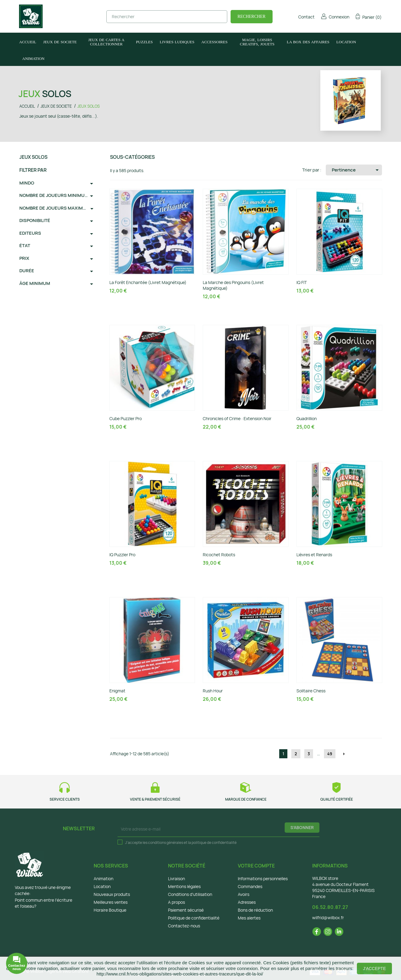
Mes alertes (249, 918)
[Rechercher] (167, 17)
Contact (302, 17)
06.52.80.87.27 (330, 907)
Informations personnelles (263, 879)
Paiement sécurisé (186, 910)
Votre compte (256, 866)
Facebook (317, 932)
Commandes (250, 886)
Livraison (176, 879)
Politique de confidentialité (194, 918)
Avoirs (244, 894)
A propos (176, 902)
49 (330, 754)
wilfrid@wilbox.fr (328, 918)
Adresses (247, 902)
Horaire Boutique (110, 910)
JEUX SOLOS (33, 157)
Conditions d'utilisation (190, 894)
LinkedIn (339, 932)
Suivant (344, 754)
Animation (103, 879)
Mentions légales (184, 886)
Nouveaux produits (112, 894)
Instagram (328, 932)
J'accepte (374, 969)
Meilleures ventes (111, 902)
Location (102, 886)
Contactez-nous (184, 926)
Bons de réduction (255, 910)
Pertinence (356, 170)
